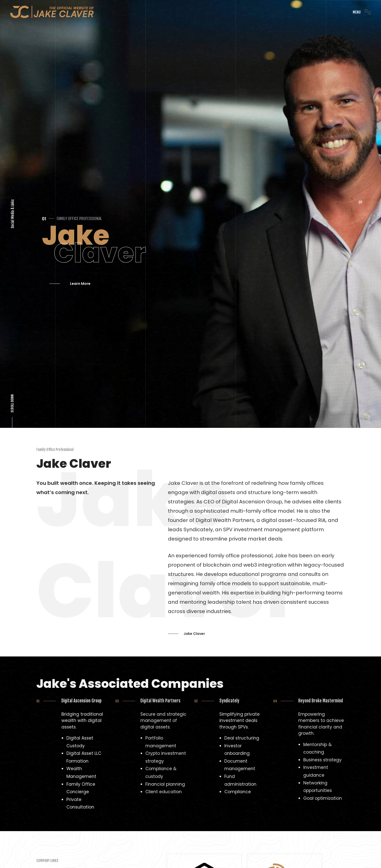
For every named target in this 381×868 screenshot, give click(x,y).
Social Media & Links (13, 190)
